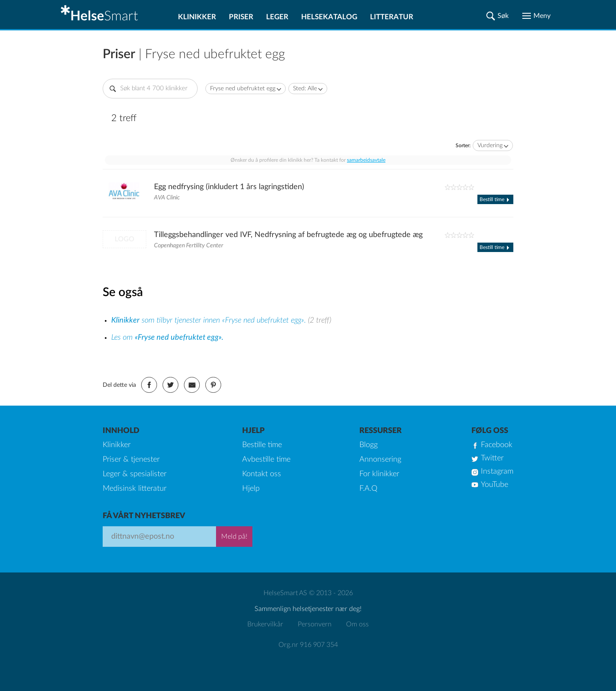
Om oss (357, 624)
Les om (167, 338)
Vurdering (490, 145)
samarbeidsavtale (366, 160)
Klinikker (197, 17)
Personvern (315, 624)
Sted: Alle (305, 89)
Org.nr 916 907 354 (308, 645)
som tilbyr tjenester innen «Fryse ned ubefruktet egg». (210, 320)
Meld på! (234, 537)
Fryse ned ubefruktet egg (243, 89)
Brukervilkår (265, 624)
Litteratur (392, 17)
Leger (277, 17)
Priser (241, 17)
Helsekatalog (329, 17)
